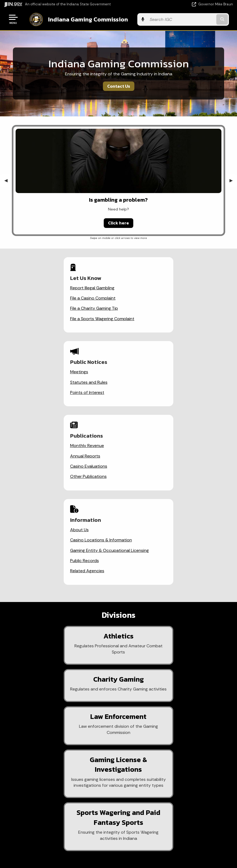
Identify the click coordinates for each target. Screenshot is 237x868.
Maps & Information (59, 807)
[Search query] (199, 19)
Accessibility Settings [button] (173, 818)
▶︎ (233, 180)
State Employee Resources (174, 779)
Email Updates (59, 826)
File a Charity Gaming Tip (43, 308)
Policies (174, 750)
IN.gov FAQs (173, 769)
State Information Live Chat (59, 731)
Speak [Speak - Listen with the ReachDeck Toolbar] (173, 843)
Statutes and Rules (148, 298)
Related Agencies (146, 413)
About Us (138, 371)
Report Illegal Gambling (41, 287)
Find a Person (59, 750)
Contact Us (119, 86)
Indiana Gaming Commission (83, 19)
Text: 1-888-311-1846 (59, 779)
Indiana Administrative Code (59, 845)
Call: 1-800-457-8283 (59, 769)
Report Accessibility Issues (174, 828)
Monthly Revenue (36, 371)
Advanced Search (174, 740)
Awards (59, 854)
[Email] (77, 654)
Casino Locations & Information (160, 382)
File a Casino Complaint (42, 298)
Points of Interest (146, 308)
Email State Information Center (59, 740)
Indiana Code (59, 835)
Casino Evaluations (38, 392)
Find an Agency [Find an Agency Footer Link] (59, 760)
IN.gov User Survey (173, 731)
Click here (119, 222)
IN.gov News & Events (59, 816)
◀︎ (8, 180)
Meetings (138, 287)
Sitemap (173, 760)
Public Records (143, 402)
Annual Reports (34, 382)
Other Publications (37, 402)
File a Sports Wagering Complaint (51, 318)
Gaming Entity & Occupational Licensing (168, 392)
